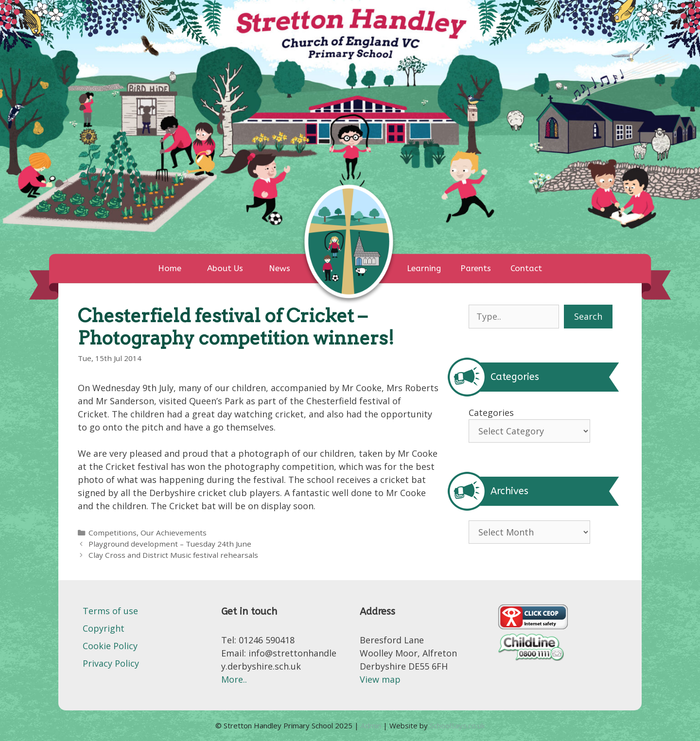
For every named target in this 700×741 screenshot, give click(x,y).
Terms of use (110, 611)
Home (170, 268)
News (280, 268)
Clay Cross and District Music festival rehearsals (173, 555)
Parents (476, 268)
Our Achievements (174, 533)
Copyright (104, 628)
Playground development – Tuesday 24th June (170, 544)
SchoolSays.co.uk (457, 725)
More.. (234, 679)
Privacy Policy (111, 663)
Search (588, 316)
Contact (526, 268)
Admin (372, 725)
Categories (491, 413)
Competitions (113, 533)
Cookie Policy (110, 646)
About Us (225, 268)
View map (380, 679)
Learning (424, 268)
